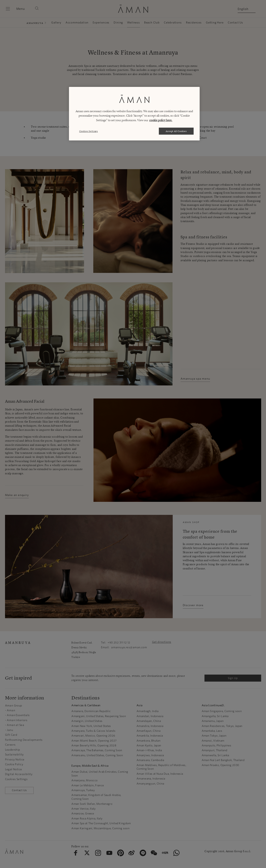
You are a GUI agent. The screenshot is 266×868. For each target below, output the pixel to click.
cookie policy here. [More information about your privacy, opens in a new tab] (161, 120)
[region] (134, 114)
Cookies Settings (89, 131)
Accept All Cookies (176, 131)
